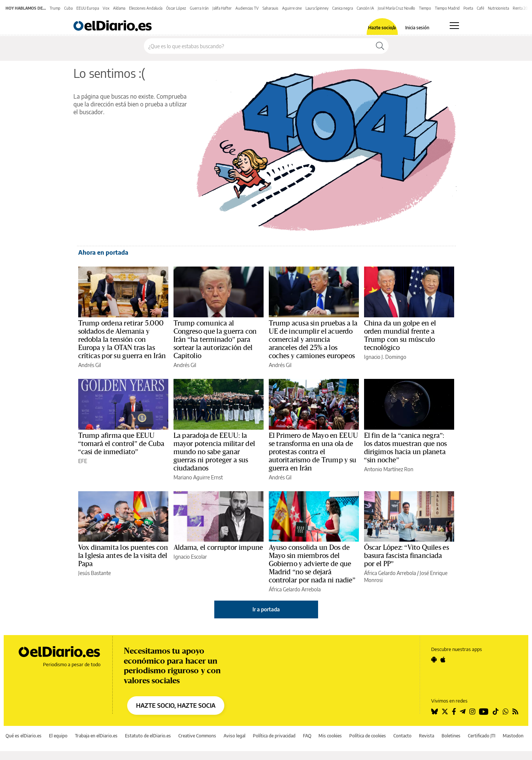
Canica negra (343, 8)
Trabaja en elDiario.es (96, 736)
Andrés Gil (90, 365)
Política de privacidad (274, 736)
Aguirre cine (292, 8)
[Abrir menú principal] (454, 26)
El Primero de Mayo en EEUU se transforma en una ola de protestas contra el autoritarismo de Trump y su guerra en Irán (313, 452)
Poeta (468, 8)
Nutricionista (498, 8)
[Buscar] (380, 46)
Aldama (119, 8)
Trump (55, 8)
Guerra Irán (199, 8)
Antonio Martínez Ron (389, 469)
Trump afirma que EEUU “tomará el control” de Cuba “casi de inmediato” (121, 444)
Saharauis (270, 8)
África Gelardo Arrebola (295, 589)
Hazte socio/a (382, 28)
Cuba (68, 8)
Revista (427, 736)
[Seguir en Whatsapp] (506, 711)
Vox (106, 8)
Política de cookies (368, 736)
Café (480, 8)
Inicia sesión (417, 28)
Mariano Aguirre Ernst (198, 477)
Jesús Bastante (95, 573)
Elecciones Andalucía (146, 8)
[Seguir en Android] (434, 660)
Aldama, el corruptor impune (218, 548)
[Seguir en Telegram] (463, 711)
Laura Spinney (317, 8)
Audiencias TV (247, 8)
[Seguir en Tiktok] (496, 711)
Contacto (402, 736)
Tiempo (425, 8)
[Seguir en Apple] (443, 660)
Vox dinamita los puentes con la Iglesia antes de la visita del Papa (123, 556)
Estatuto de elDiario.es (148, 736)
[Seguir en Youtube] (484, 711)
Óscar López (176, 8)
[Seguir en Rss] (515, 711)
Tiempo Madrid (447, 8)
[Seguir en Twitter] (445, 711)
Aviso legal (234, 736)
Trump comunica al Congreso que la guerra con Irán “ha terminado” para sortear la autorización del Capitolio (215, 340)
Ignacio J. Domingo (385, 357)
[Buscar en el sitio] (258, 46)
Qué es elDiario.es (24, 736)
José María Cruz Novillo (396, 8)
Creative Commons (197, 736)
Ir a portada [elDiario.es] (266, 609)
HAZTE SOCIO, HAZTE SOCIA (176, 706)
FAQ (307, 736)
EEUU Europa (88, 8)
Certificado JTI (482, 736)
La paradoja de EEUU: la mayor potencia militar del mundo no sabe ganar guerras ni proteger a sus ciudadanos (214, 452)
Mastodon (513, 736)
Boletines (451, 736)
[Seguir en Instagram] (472, 711)
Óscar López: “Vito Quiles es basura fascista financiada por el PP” (407, 556)
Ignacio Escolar (190, 557)
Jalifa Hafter (222, 8)
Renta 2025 (522, 8)
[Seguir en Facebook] (454, 711)
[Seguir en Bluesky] (434, 711)
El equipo (58, 736)
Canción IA (365, 8)
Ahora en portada (103, 252)
